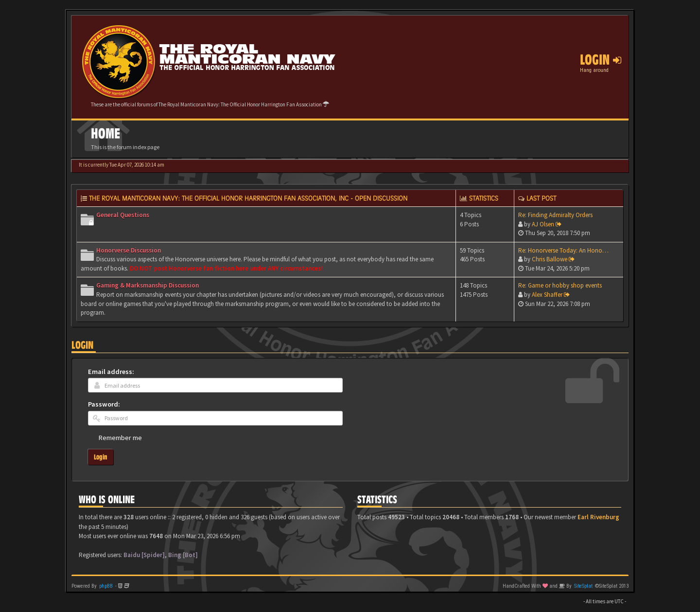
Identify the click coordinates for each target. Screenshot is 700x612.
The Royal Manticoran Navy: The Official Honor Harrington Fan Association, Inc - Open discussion (248, 198)
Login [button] (601, 60)
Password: (104, 404)
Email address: (111, 372)
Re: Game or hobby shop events (560, 285)
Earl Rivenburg (598, 517)
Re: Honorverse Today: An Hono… (563, 250)
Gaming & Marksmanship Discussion (148, 285)
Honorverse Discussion (129, 250)
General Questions (123, 215)
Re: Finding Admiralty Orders (555, 215)
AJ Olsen (543, 224)
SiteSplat (583, 586)
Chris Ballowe (550, 259)
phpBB (106, 586)
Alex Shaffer (547, 295)
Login (82, 345)
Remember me (120, 438)
